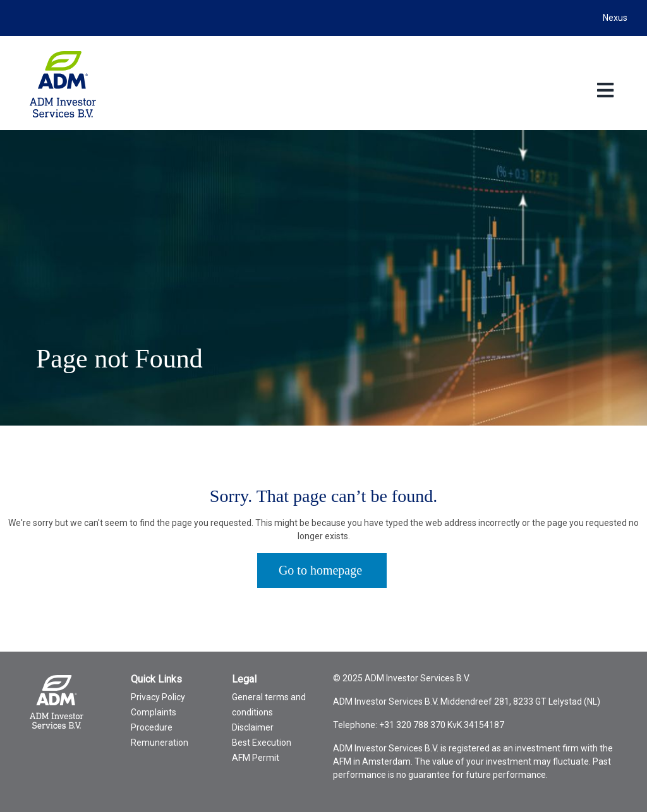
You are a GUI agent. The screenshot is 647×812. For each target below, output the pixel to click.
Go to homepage (320, 570)
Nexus (615, 18)
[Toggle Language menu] (605, 90)
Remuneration (160, 743)
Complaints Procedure (154, 720)
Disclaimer (253, 727)
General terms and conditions (269, 705)
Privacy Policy (158, 697)
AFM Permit (256, 758)
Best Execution (262, 743)
